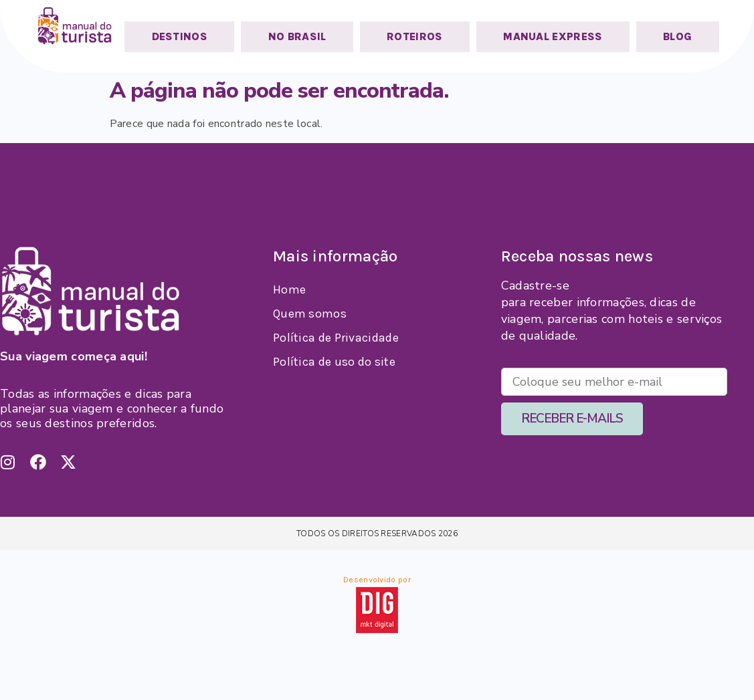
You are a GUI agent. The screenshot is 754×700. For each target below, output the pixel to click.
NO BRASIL (297, 36)
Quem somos (310, 314)
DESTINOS (180, 36)
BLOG (677, 36)
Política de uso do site (334, 362)
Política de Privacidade (336, 338)
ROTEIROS (414, 36)
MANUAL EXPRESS (553, 36)
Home (289, 289)
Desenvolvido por (377, 580)
